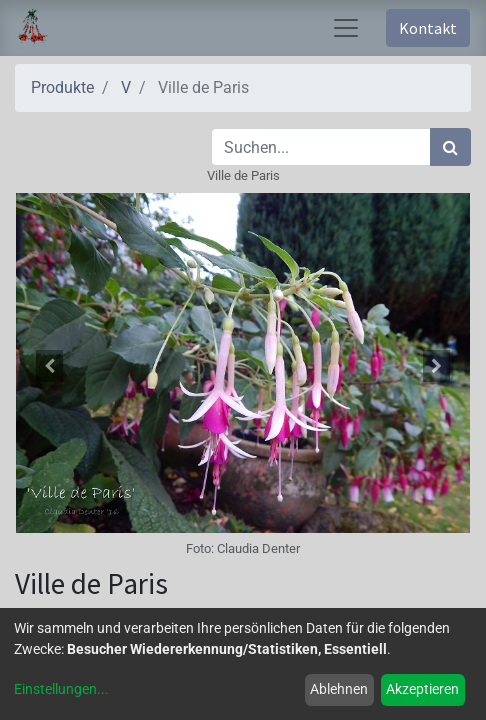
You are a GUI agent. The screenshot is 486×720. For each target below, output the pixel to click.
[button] (49, 366)
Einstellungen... (61, 689)
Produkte (62, 87)
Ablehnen (339, 689)
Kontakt (428, 28)
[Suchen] (450, 147)
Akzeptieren (422, 689)
